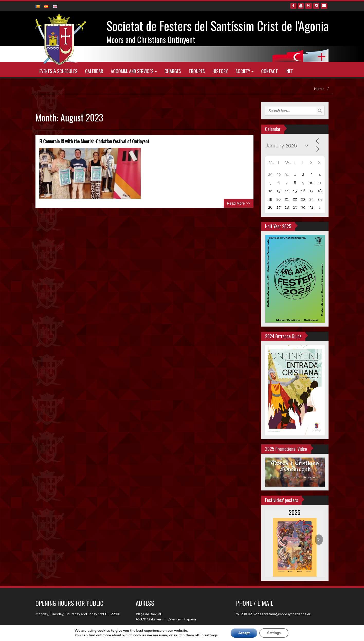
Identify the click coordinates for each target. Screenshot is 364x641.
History (220, 71)
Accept (244, 633)
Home (319, 89)
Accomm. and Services (132, 71)
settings (211, 635)
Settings (274, 633)
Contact (270, 71)
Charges (173, 71)
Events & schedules (58, 71)
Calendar (94, 71)
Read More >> (239, 203)
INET (289, 71)
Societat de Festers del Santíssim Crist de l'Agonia (217, 26)
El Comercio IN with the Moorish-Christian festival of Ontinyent (94, 141)
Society (243, 71)
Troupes (197, 71)
